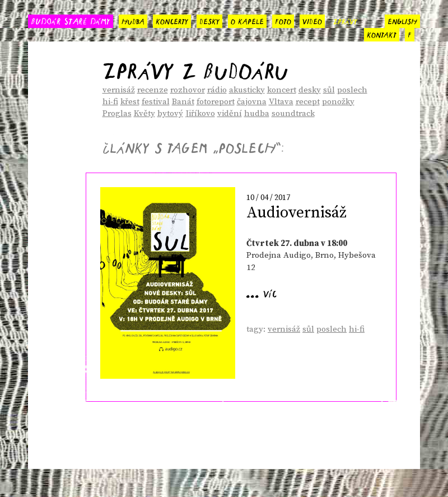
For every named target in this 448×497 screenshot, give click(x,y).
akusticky (247, 90)
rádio (217, 90)
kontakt (382, 34)
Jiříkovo (200, 113)
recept (308, 102)
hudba (133, 20)
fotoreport (216, 102)
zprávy (345, 20)
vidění (230, 113)
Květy (144, 113)
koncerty (172, 20)
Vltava (281, 102)
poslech (352, 90)
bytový (170, 113)
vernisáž (119, 90)
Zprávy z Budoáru (195, 67)
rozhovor (188, 90)
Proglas (117, 113)
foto (283, 20)
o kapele (247, 20)
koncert (282, 90)
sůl (329, 90)
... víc (262, 292)
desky (209, 20)
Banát (183, 102)
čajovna (252, 102)
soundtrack (293, 113)
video (312, 20)
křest (130, 102)
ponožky (338, 102)
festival (156, 102)
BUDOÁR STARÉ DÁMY (71, 20)
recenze (153, 90)
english (402, 20)
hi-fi (110, 102)
